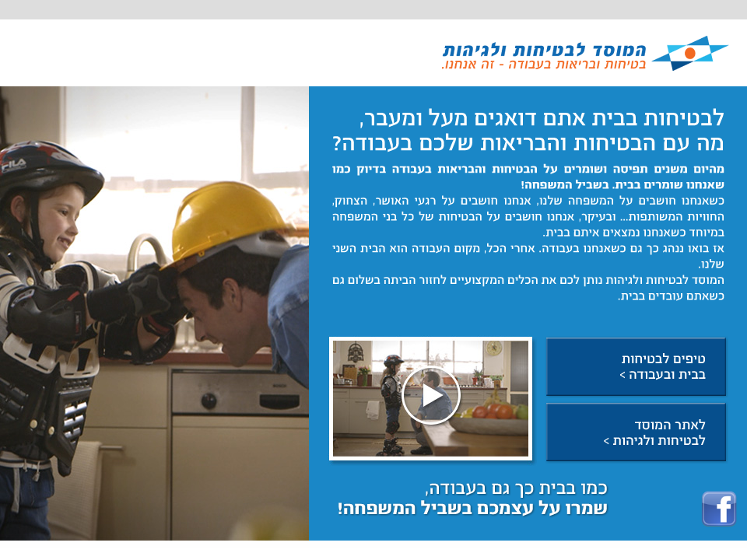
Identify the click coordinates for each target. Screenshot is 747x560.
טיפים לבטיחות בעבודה (637, 367)
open (432, 401)
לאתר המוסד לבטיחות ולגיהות (637, 432)
